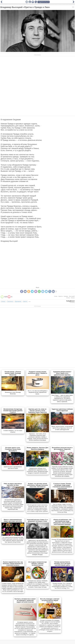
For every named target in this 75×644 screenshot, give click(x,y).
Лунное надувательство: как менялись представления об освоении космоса (13, 564)
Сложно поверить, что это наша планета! (13, 431)
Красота (25, 301)
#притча (60, 296)
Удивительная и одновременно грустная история (13, 467)
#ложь (56, 296)
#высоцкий (72, 296)
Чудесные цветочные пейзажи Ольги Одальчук (62, 410)
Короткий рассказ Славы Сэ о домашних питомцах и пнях (37, 520)
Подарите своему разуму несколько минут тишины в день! (37, 373)
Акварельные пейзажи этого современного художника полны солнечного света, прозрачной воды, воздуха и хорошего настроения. (38, 471)
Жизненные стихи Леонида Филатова (13, 393)
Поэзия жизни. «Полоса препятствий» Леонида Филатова (13, 373)
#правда (66, 296)
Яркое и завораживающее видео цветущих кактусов (13, 520)
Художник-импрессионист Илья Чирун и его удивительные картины (62, 373)
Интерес (3, 301)
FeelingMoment (70, 301)
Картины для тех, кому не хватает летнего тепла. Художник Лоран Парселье (37, 411)
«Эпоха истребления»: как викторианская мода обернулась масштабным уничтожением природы (62, 522)
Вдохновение (18, 301)
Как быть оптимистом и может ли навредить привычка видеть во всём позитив (25, 600)
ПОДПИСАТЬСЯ (44, 2)
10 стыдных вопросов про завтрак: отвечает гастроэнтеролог (38, 564)
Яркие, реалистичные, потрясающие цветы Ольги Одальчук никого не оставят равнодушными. (62, 428)
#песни (73, 298)
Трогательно (10, 301)
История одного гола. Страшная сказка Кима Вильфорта (13, 449)
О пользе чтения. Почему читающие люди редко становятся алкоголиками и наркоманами (62, 486)
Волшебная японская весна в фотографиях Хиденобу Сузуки (62, 449)
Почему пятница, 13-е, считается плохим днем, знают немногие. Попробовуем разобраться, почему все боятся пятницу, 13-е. (62, 586)
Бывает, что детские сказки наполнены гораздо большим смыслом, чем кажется (37, 485)
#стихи (68, 298)
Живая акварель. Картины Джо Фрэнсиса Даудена (38, 448)
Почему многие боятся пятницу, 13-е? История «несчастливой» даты (62, 564)
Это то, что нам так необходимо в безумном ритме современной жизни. (37, 392)
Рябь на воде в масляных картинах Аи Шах (13, 484)
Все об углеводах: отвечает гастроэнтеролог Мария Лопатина (50, 600)
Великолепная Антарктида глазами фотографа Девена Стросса (13, 411)
